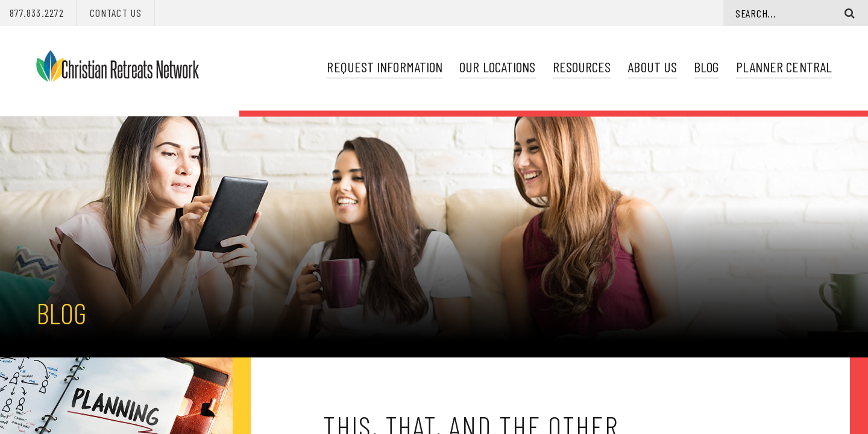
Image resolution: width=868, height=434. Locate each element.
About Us (652, 67)
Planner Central (784, 67)
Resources (582, 67)
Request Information (385, 67)
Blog (706, 67)
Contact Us (116, 13)
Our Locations (497, 67)
